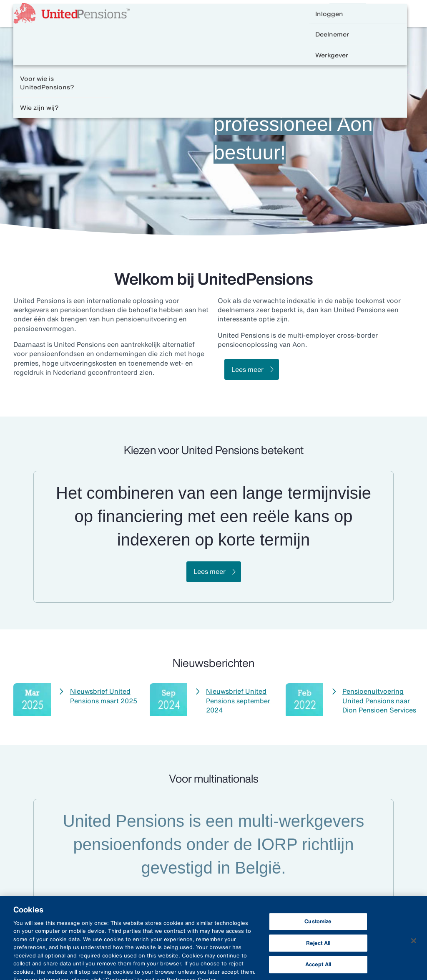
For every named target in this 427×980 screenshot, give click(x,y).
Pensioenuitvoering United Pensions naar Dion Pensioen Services (379, 701)
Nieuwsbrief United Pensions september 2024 (238, 701)
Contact (299, 13)
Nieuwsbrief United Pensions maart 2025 (104, 696)
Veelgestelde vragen (241, 13)
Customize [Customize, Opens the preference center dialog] (318, 925)
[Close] (414, 944)
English (341, 13)
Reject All (318, 946)
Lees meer (247, 369)
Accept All (318, 968)
